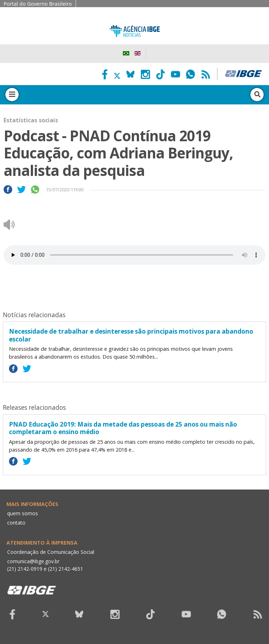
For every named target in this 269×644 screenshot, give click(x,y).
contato (16, 523)
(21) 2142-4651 (66, 569)
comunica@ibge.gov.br (33, 561)
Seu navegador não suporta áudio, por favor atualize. (134, 255)
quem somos (23, 513)
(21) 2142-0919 (25, 569)
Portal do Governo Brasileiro (38, 4)
